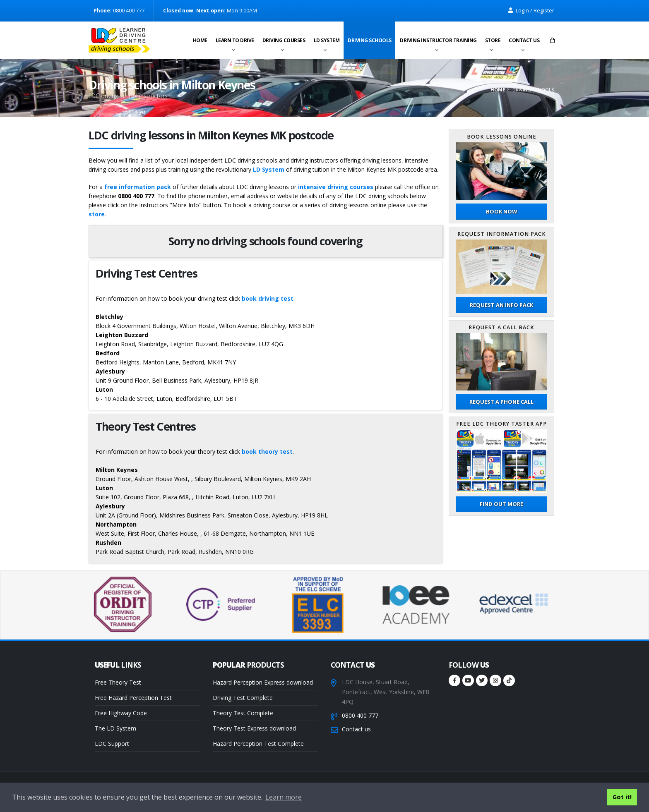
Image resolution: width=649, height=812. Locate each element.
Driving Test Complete (243, 698)
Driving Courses (284, 40)
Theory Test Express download (254, 728)
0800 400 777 (360, 715)
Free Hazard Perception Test (133, 698)
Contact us (524, 40)
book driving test (268, 298)
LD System (327, 40)
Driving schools (370, 40)
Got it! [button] (622, 797)
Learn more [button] (284, 797)
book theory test (267, 452)
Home (200, 40)
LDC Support (112, 744)
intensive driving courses (336, 187)
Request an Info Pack (501, 305)
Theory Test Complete (243, 713)
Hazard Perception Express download (263, 682)
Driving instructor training (438, 40)
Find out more (501, 504)
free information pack (138, 187)
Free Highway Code (121, 713)
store (97, 214)
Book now (501, 211)
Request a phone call (501, 402)
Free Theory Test (118, 682)
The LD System (115, 728)
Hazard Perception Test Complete (258, 744)
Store (493, 40)
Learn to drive (235, 40)
